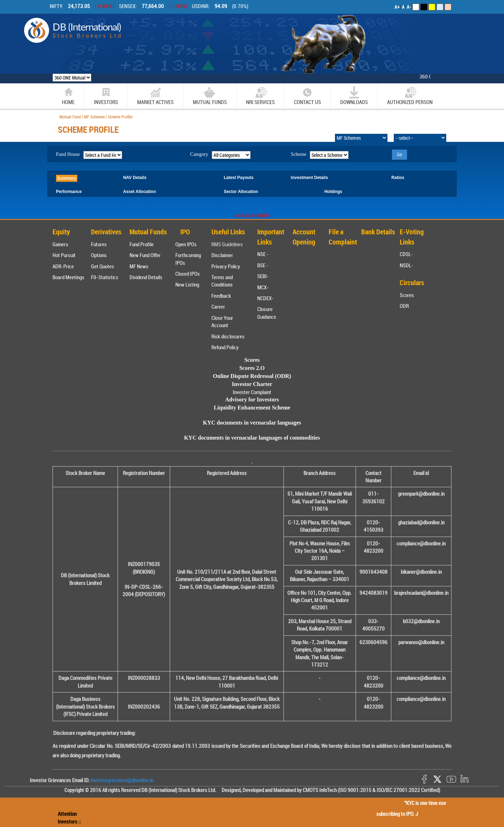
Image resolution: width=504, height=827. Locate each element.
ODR (404, 306)
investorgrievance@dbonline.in (121, 780)
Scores (407, 295)
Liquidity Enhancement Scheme (252, 408)
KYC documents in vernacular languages (252, 423)
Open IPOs (186, 244)
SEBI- (263, 276)
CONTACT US (307, 96)
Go (400, 154)
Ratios (398, 178)
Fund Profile (142, 244)
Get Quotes (103, 266)
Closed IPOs (188, 274)
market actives (155, 96)
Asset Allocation (140, 192)
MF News (139, 266)
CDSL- (406, 254)
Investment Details (309, 178)
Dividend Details (146, 277)
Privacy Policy (226, 266)
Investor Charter (252, 384)
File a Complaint (343, 237)
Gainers (60, 244)
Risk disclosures (228, 336)
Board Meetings (68, 277)
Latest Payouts (239, 178)
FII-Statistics (105, 277)
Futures (99, 244)
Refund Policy (225, 347)
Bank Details (378, 232)
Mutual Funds (210, 96)
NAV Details (135, 178)
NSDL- (407, 265)
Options (99, 255)
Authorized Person (410, 96)
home (68, 96)
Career (218, 306)
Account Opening (304, 237)
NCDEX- (265, 298)
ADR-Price (63, 266)
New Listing (187, 284)
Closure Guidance (267, 313)
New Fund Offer (145, 255)
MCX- (263, 287)
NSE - (263, 254)
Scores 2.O (252, 368)
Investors (106, 96)
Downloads (354, 96)
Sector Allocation (241, 192)
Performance (69, 192)
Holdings (333, 192)
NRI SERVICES (260, 96)
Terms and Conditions (222, 281)
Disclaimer (222, 255)
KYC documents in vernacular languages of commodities (252, 438)
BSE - (263, 265)
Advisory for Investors (252, 399)
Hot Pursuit (64, 255)
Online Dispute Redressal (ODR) (252, 376)
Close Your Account (222, 321)
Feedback (221, 296)
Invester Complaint (252, 392)
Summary (67, 178)
